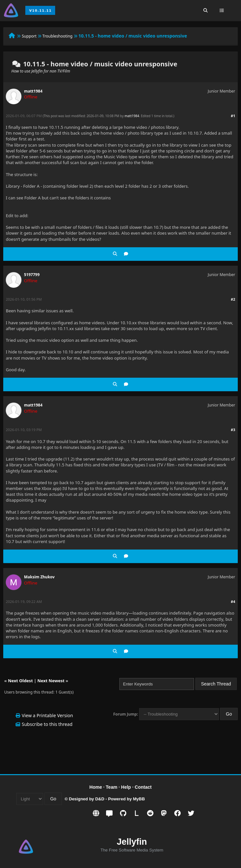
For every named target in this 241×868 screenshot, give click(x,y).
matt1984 (33, 91)
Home (96, 787)
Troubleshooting (58, 36)
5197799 (32, 275)
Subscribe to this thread (47, 724)
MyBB (139, 799)
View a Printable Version (47, 715)
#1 (233, 116)
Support (29, 36)
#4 (233, 601)
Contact (143, 787)
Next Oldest (20, 681)
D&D (100, 799)
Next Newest (51, 681)
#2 (233, 299)
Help (126, 787)
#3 (233, 430)
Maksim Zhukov (39, 577)
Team (112, 787)
